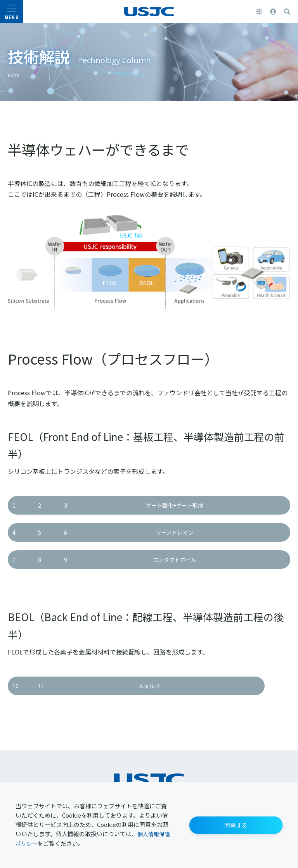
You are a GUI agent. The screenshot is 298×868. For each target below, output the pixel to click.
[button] (236, 824)
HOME (16, 75)
